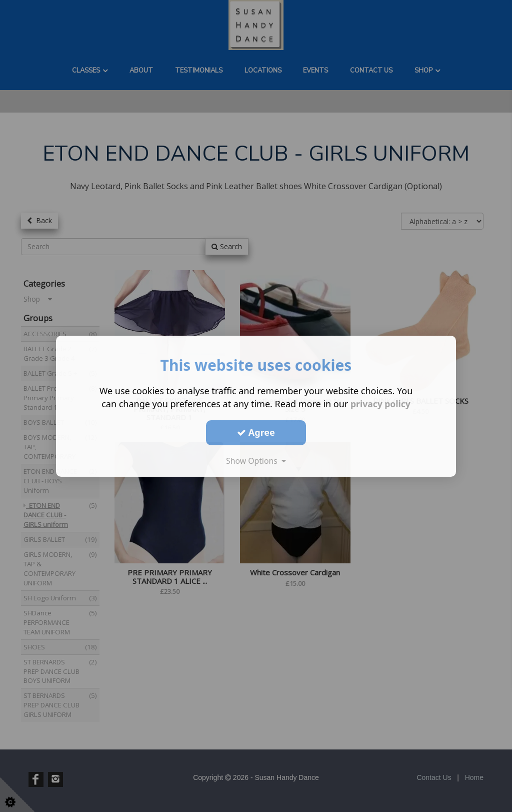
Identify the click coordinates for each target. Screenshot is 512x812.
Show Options (256, 460)
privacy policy (380, 403)
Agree (256, 432)
